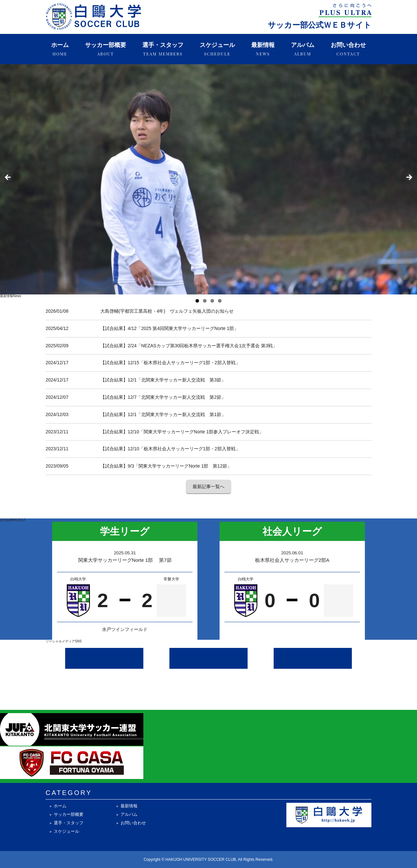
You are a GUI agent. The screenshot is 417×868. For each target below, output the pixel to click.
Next (409, 178)
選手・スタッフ (163, 49)
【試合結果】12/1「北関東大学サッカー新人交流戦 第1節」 (163, 414)
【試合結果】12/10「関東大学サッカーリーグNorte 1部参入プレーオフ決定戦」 (182, 432)
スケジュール (217, 49)
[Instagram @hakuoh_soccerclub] (104, 658)
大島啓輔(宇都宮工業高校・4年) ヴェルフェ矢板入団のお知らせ (167, 311)
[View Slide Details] (208, 179)
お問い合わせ (348, 49)
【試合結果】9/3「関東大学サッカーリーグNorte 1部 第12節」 (166, 466)
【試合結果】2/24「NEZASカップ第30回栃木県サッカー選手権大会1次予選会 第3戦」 (189, 346)
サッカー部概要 (106, 49)
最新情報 (263, 49)
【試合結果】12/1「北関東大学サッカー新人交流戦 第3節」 (163, 380)
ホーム (60, 49)
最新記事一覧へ (208, 486)
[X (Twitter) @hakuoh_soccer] (208, 658)
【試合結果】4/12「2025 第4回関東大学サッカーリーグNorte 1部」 (169, 328)
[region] (208, 179)
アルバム (303, 49)
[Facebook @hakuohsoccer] (313, 658)
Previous (8, 178)
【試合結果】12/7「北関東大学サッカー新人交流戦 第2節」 (163, 397)
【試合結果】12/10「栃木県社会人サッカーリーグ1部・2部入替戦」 (170, 449)
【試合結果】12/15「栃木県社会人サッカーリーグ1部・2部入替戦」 (170, 363)
